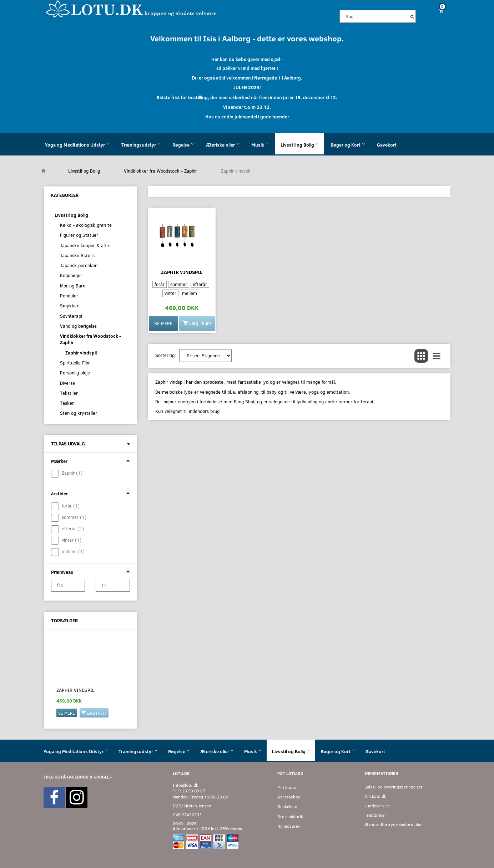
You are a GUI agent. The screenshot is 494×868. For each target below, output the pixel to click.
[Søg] (412, 16)
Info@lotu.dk (185, 785)
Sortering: (166, 355)
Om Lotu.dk (375, 796)
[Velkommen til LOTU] (132, 8)
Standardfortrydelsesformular (393, 824)
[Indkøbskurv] (439, 11)
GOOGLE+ (103, 777)
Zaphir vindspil (75, 690)
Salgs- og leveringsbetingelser (394, 787)
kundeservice (377, 806)
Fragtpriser (375, 815)
